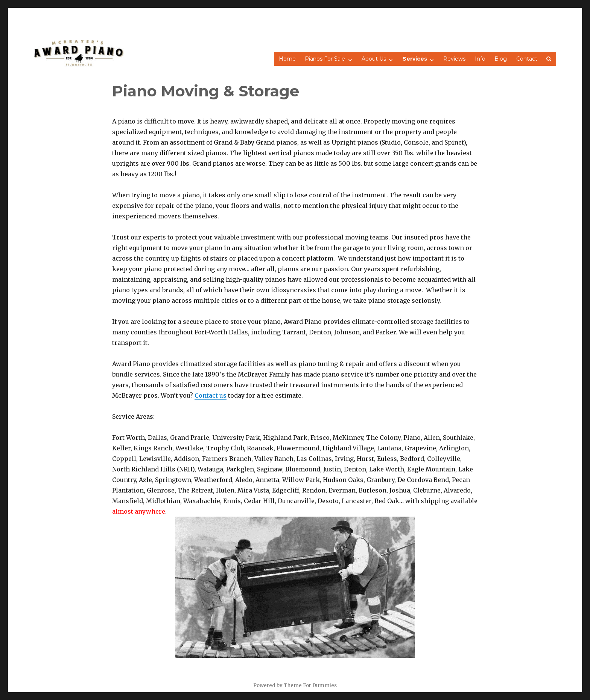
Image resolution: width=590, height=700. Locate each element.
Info (480, 59)
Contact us (211, 395)
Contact (527, 59)
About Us (374, 59)
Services (415, 59)
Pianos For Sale (325, 59)
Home (287, 59)
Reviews (454, 59)
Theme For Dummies (310, 686)
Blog (501, 59)
